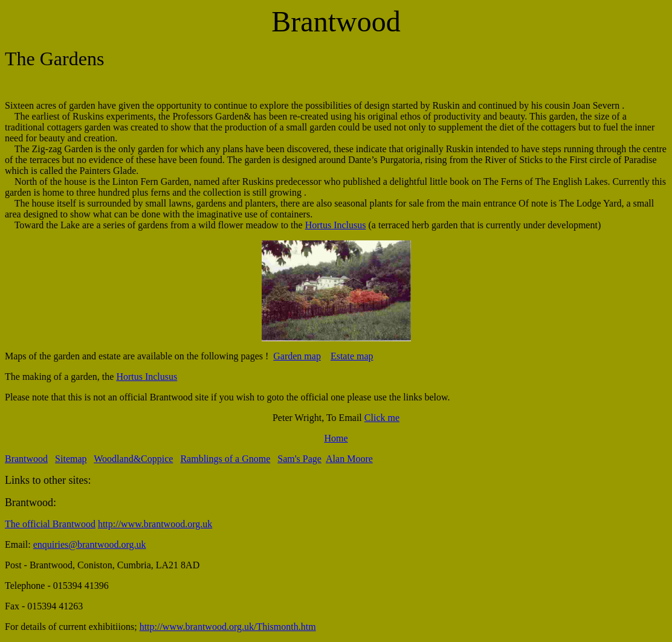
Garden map (297, 356)
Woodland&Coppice (133, 459)
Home (336, 438)
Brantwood (26, 459)
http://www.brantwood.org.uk (155, 524)
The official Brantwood (50, 524)
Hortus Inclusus (336, 225)
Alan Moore (349, 459)
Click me (382, 418)
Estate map (352, 356)
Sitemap (71, 459)
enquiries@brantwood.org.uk (90, 544)
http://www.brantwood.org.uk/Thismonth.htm (228, 627)
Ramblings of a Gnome (225, 459)
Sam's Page (299, 459)
